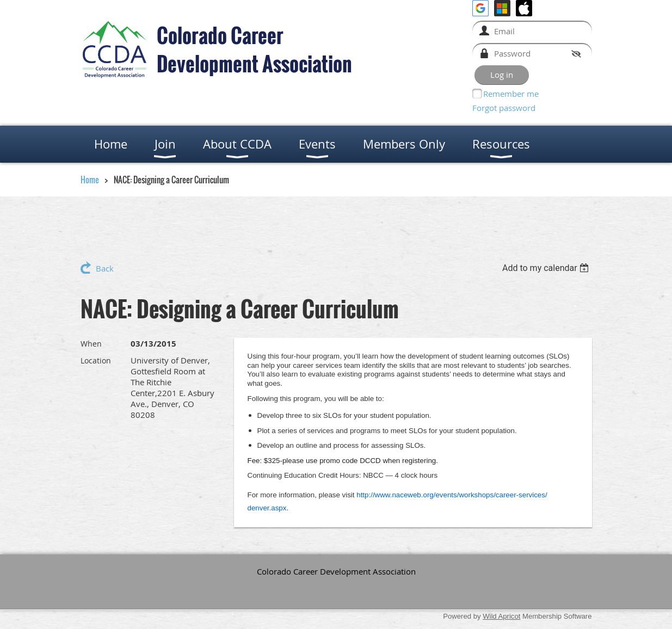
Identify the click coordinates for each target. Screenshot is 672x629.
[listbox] (547, 268)
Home (90, 180)
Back (105, 268)
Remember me (511, 94)
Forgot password (504, 108)
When (91, 344)
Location (96, 360)
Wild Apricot (501, 616)
